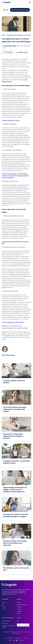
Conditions (25, 638)
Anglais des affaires (22, 605)
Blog (6, 10)
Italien (19, 614)
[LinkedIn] (10, 640)
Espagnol (19, 611)
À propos (4, 602)
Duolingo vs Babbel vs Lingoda (11, 120)
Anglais (19, 602)
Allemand (19, 607)
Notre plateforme (6, 621)
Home (4, 35)
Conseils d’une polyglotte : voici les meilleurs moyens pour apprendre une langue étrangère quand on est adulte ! (15, 176)
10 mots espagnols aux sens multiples (13, 322)
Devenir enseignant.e (23, 625)
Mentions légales (9, 638)
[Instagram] (23, 640)
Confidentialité (18, 638)
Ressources (5, 623)
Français (19, 609)
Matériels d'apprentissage (20, 10)
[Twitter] (13, 640)
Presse (4, 609)
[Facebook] (20, 640)
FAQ (18, 621)
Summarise (8, 52)
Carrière (4, 607)
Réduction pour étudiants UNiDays (8, 626)
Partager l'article (21, 52)
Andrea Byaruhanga (10, 46)
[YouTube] (16, 640)
